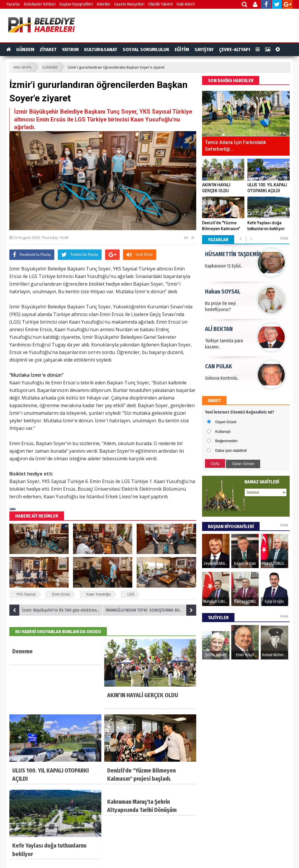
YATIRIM (70, 50)
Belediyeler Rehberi (40, 4)
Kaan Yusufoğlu (99, 594)
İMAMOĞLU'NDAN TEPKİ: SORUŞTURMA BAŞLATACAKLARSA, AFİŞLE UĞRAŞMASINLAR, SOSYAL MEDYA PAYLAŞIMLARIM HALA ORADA (151, 610)
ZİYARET (48, 50)
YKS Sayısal (26, 594)
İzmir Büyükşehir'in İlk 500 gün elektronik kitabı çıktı (56, 610)
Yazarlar (13, 4)
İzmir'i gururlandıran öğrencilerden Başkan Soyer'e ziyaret (116, 67)
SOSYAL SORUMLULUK (146, 50)
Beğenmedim (226, 441)
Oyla (215, 463)
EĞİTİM (182, 50)
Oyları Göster (243, 464)
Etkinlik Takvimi (161, 4)
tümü (284, 238)
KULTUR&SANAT (101, 50)
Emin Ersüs (61, 594)
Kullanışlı (223, 432)
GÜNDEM (25, 50)
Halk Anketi (186, 4)
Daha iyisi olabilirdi (231, 451)
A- (193, 237)
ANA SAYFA (22, 67)
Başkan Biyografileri (76, 4)
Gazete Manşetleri (129, 4)
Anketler (104, 4)
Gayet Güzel (226, 422)
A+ (186, 237)
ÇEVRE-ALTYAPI (235, 50)
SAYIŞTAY (204, 50)
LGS (131, 594)
